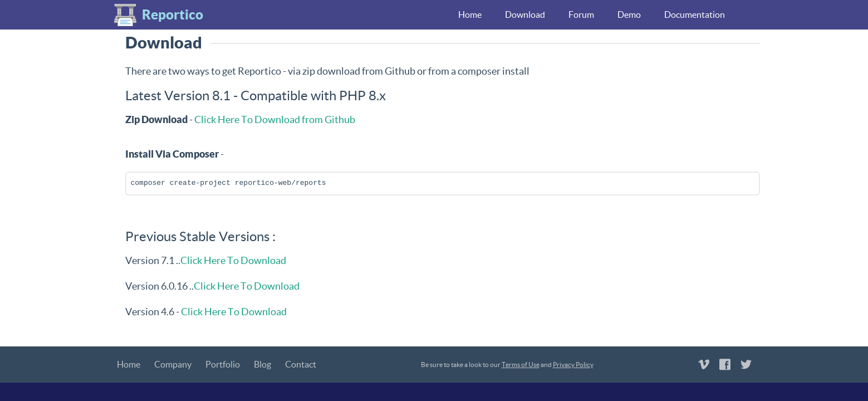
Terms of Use (521, 365)
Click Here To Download (233, 260)
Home (470, 14)
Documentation (695, 14)
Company (173, 364)
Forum (581, 14)
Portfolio (223, 364)
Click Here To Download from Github (275, 119)
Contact (301, 364)
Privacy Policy (573, 365)
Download (525, 14)
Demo (629, 14)
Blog (263, 364)
